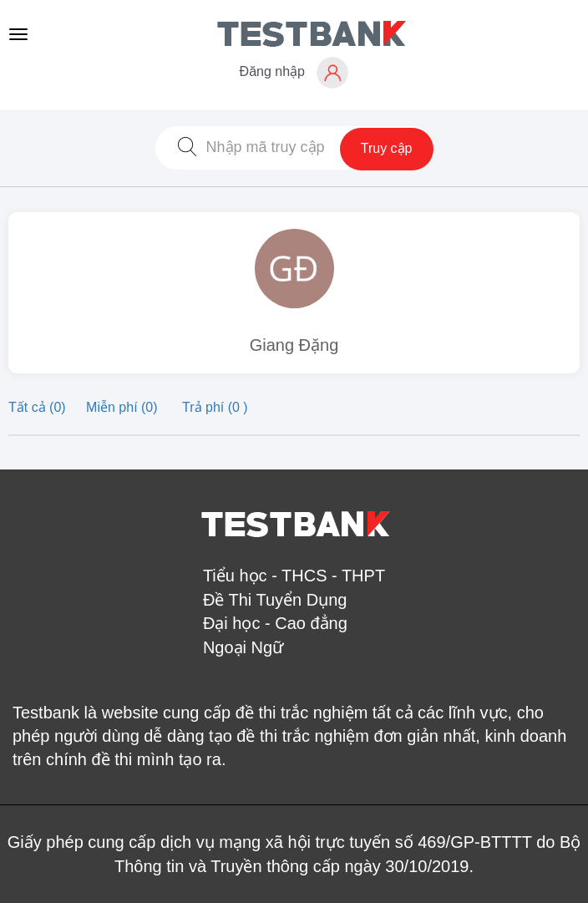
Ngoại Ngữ (243, 647)
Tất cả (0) (39, 407)
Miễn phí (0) (124, 407)
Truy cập (387, 148)
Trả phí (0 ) (215, 407)
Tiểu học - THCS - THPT (294, 576)
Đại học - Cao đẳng (275, 623)
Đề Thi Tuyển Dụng (275, 600)
